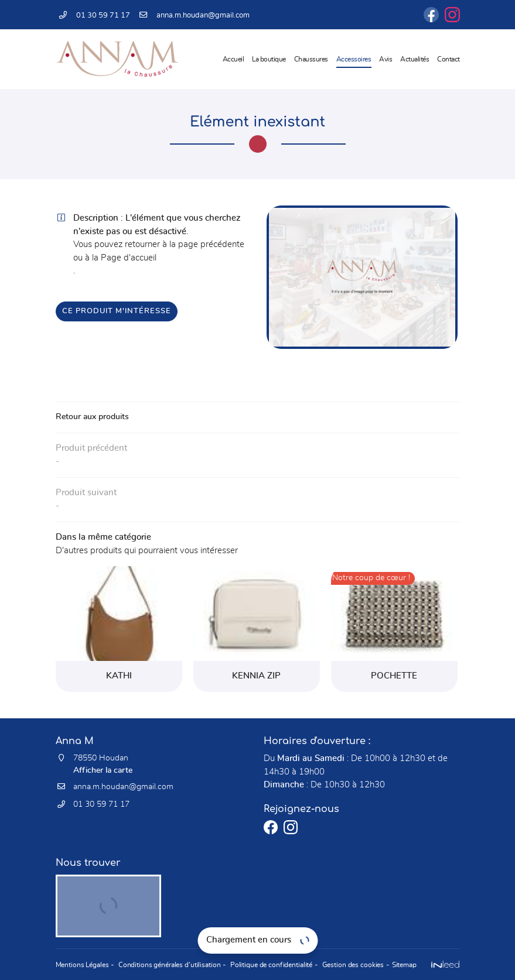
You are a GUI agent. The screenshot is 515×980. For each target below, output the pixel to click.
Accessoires (354, 59)
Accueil (233, 59)
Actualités (415, 59)
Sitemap (401, 964)
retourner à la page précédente (185, 244)
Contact (449, 59)
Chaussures (311, 59)
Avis (386, 59)
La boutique (269, 59)
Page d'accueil (129, 258)
